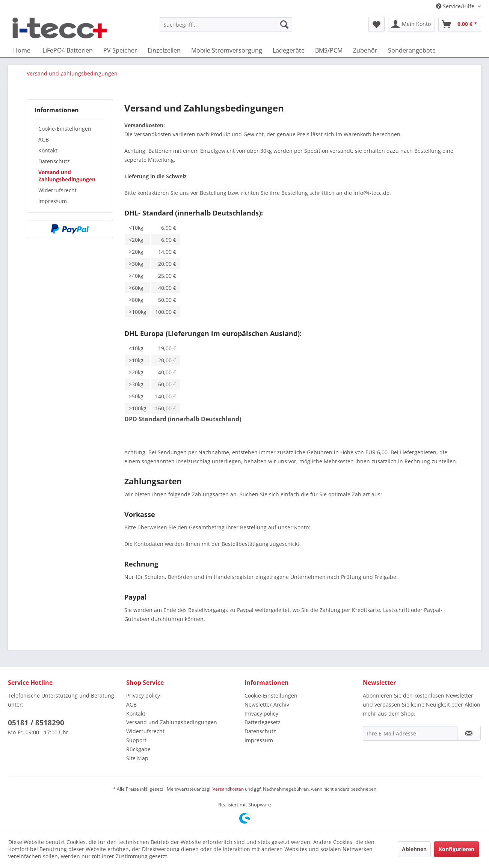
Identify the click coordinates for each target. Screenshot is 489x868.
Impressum (53, 201)
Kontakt (48, 150)
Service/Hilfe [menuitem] (456, 6)
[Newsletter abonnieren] (469, 733)
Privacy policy (143, 695)
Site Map (137, 758)
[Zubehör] (365, 50)
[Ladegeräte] (289, 50)
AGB (44, 139)
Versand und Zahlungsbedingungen (67, 176)
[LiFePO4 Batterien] (68, 50)
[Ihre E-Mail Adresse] (410, 733)
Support (136, 740)
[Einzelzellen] (164, 50)
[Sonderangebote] (412, 50)
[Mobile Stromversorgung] (227, 50)
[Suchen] (284, 24)
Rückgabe (138, 749)
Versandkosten (228, 789)
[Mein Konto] (411, 24)
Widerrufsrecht (57, 190)
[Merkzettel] (377, 24)
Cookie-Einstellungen (65, 129)
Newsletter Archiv (267, 704)
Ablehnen (414, 849)
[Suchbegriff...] (226, 24)
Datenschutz (54, 161)
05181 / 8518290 (36, 723)
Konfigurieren (457, 849)
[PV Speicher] (120, 50)
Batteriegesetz (263, 722)
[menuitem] (226, 24)
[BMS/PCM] (329, 50)
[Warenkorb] (460, 24)
